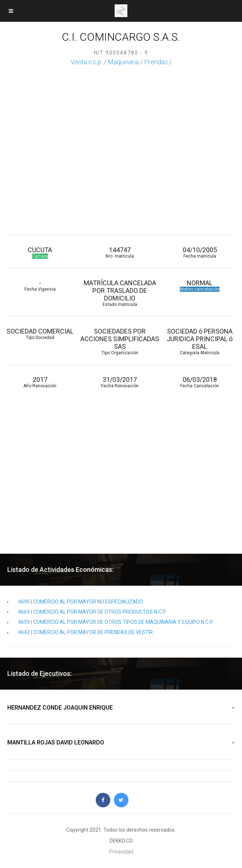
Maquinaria (123, 62)
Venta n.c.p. (86, 62)
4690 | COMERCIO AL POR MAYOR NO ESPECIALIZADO (75, 602)
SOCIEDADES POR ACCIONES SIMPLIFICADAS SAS (120, 341)
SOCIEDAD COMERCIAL (40, 334)
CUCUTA (40, 252)
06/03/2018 (200, 382)
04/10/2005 (200, 252)
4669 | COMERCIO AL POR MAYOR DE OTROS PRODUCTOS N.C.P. (87, 612)
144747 (120, 252)
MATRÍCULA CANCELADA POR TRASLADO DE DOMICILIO (120, 293)
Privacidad (121, 852)
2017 (40, 382)
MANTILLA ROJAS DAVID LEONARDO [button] (121, 743)
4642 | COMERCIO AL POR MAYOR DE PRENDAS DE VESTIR (80, 632)
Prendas (156, 62)
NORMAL (200, 285)
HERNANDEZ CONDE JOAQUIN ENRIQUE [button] (121, 708)
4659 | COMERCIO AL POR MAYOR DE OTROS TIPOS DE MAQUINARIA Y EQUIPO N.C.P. (110, 622)
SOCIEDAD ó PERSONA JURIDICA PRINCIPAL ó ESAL (200, 341)
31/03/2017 (120, 382)
